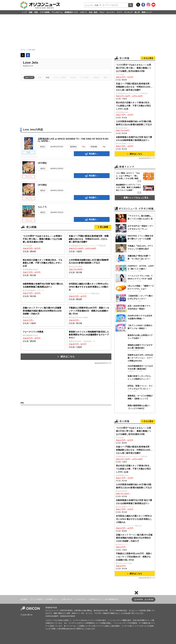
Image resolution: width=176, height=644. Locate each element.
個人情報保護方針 (112, 599)
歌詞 (105, 77)
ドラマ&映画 (45, 12)
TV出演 (73, 77)
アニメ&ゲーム (57, 12)
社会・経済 (93, 12)
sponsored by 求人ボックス (103, 363)
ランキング (128, 12)
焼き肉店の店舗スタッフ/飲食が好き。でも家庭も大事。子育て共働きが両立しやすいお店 (134, 106)
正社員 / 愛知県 (43, 243)
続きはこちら (68, 357)
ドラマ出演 (84, 77)
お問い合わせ (67, 599)
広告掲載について (52, 599)
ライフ (119, 12)
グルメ (102, 12)
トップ (24, 12)
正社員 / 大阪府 (89, 243)
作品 (48, 77)
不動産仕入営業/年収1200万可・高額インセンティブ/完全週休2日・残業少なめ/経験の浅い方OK (134, 557)
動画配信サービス (71, 12)
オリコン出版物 (36, 599)
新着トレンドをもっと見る (135, 198)
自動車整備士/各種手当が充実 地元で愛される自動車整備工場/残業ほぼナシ (134, 139)
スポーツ (83, 12)
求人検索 (104, 227)
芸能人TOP (29, 77)
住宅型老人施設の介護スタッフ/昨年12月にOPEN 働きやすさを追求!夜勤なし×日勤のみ (134, 519)
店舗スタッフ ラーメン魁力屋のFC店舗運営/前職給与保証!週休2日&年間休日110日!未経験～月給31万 (134, 538)
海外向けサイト (96, 599)
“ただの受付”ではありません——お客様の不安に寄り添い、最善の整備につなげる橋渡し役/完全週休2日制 (134, 68)
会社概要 (24, 599)
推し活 (137, 12)
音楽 (36, 12)
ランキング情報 (60, 77)
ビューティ (111, 12)
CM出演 (96, 77)
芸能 (31, 12)
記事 (40, 77)
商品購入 (92, 154)
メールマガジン (81, 599)
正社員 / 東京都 (43, 267)
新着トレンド (147, 12)
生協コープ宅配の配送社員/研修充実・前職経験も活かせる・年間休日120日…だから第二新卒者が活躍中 (134, 87)
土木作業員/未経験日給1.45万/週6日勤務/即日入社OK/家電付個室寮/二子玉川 (134, 123)
